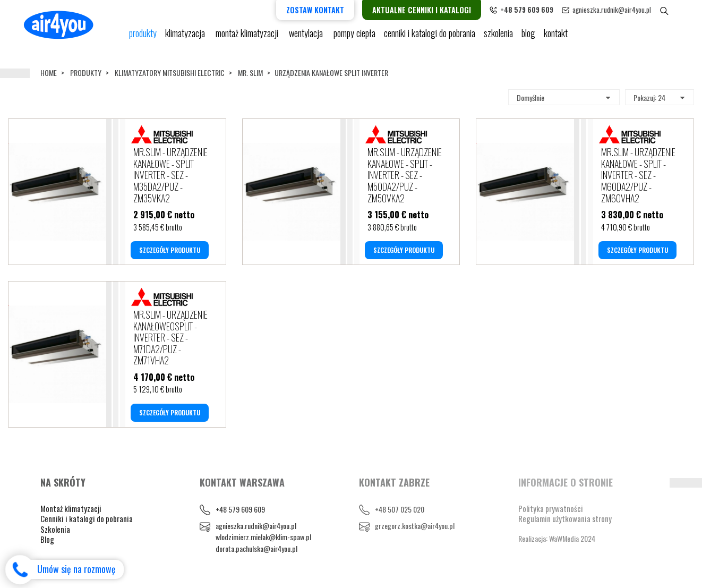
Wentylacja (307, 37)
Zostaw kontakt (329, 10)
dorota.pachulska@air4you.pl (256, 548)
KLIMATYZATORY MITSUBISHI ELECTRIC (170, 73)
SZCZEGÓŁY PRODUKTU (170, 250)
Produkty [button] (143, 37)
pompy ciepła (354, 37)
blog (528, 37)
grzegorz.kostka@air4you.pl (415, 526)
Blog (47, 539)
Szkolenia (498, 37)
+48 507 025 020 (400, 509)
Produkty (86, 73)
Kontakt (556, 37)
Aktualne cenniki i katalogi (435, 10)
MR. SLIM (250, 73)
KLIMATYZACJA (186, 37)
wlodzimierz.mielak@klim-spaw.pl (263, 537)
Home (49, 73)
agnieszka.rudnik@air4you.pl (626, 10)
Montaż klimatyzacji (248, 37)
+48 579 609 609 (240, 509)
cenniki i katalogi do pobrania (430, 37)
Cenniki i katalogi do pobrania (87, 518)
